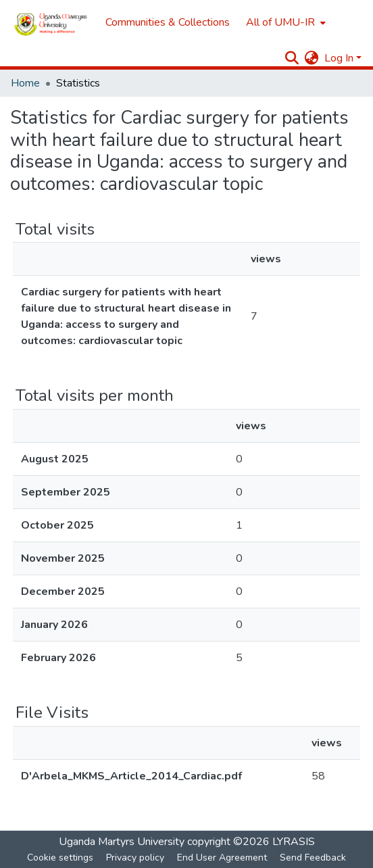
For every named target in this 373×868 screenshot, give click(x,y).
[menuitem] (284, 22)
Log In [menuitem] (339, 58)
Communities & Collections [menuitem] (168, 22)
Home (25, 83)
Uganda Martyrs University (122, 842)
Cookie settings (60, 858)
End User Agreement (222, 858)
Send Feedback (313, 858)
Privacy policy (135, 858)
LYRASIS (294, 842)
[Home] (51, 22)
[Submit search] (292, 58)
